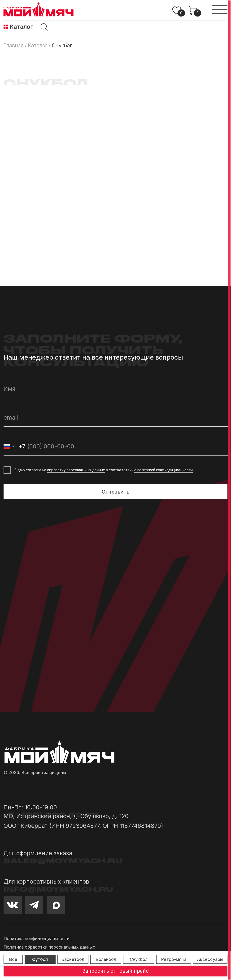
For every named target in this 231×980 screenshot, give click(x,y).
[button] (115, 971)
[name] (116, 389)
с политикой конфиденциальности (163, 470)
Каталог (21, 27)
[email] (116, 418)
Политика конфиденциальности (37, 939)
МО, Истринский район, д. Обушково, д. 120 (66, 816)
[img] (6, 27)
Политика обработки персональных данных (49, 947)
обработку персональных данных (76, 470)
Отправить (115, 492)
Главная (13, 45)
